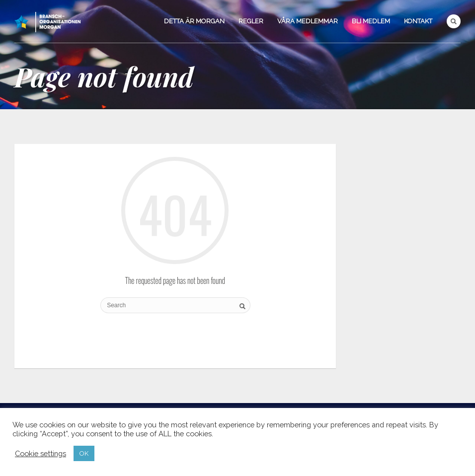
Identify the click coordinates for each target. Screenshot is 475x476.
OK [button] (84, 453)
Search (454, 21)
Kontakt (418, 21)
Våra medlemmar (308, 21)
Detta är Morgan (194, 21)
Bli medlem (371, 21)
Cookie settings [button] (40, 453)
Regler (251, 21)
